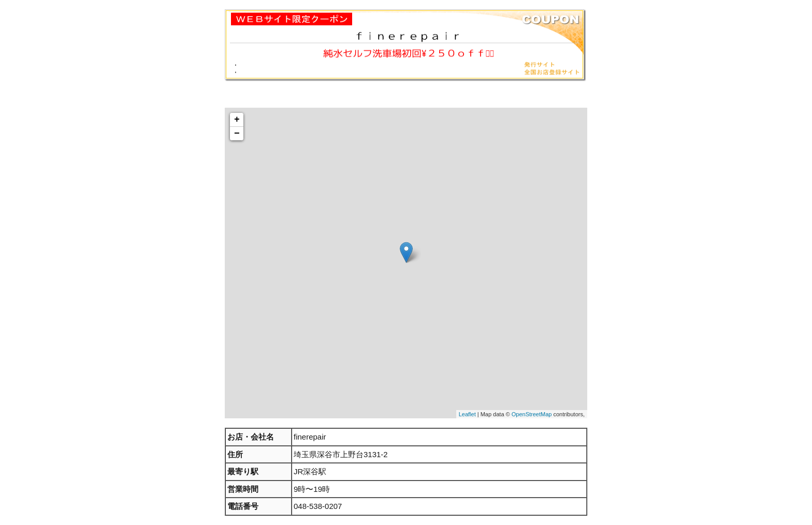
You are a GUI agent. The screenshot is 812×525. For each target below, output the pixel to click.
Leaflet (467, 414)
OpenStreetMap (532, 414)
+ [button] (237, 120)
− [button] (237, 134)
